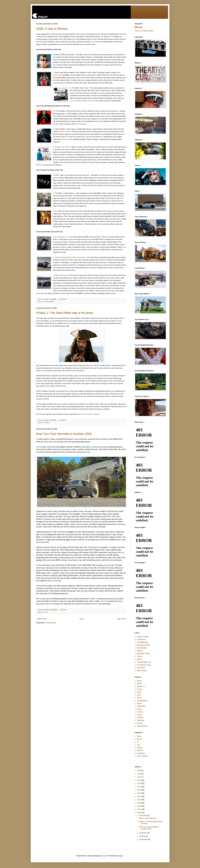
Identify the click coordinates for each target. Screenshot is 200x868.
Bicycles (140, 750)
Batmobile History (143, 654)
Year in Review (142, 756)
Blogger (120, 856)
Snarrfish (140, 718)
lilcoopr (139, 689)
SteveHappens (142, 701)
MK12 (40, 165)
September (144, 839)
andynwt (104, 856)
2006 (139, 813)
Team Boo (141, 720)
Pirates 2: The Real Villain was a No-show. (65, 313)
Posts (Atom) (51, 623)
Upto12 (140, 684)
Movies (139, 739)
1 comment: (62, 420)
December (143, 816)
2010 (139, 800)
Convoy (140, 656)
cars (46, 612)
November (143, 833)
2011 (139, 796)
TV (138, 742)
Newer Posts (42, 619)
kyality (140, 27)
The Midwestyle (143, 642)
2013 (139, 790)
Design (139, 748)
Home (82, 619)
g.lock (139, 695)
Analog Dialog (142, 648)
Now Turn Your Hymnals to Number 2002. (64, 434)
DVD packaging (81, 124)
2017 (139, 777)
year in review (49, 302)
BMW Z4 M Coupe (61, 275)
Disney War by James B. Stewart (88, 414)
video (102, 601)
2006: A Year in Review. (52, 29)
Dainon (139, 703)
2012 (139, 793)
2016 (139, 780)
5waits (139, 698)
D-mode (140, 712)
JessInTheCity (142, 726)
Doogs (139, 709)
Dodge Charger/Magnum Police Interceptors (70, 257)
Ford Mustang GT (61, 237)
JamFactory (141, 639)
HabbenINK (141, 706)
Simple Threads (143, 637)
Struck (139, 681)
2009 (139, 803)
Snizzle (140, 723)
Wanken (140, 651)
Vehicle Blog (141, 671)
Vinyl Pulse (141, 668)
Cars (139, 745)
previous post (65, 139)
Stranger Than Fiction (62, 147)
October (142, 836)
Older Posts (121, 619)
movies (47, 422)
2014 (139, 787)
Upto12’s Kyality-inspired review (81, 101)
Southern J (141, 686)
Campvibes (141, 753)
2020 (139, 771)
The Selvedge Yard (144, 662)
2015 (139, 783)
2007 (139, 809)
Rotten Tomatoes (65, 132)
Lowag (139, 715)
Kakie (139, 692)
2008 (139, 806)
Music (139, 736)
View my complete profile (144, 31)
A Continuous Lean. (144, 665)
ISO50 (139, 659)
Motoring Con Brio (144, 645)
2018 (139, 774)
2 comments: (63, 299)
